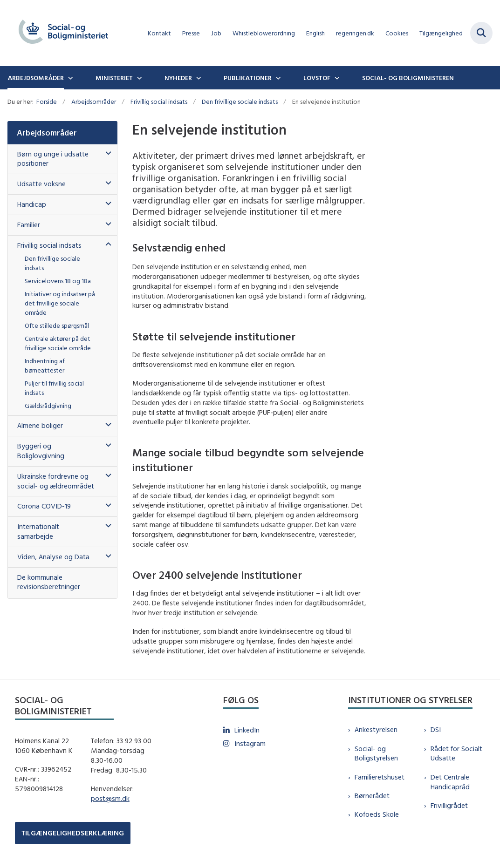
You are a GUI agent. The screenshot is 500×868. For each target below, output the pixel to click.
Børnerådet (372, 796)
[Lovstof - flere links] (336, 78)
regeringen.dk (355, 33)
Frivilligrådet (449, 805)
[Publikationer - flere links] (277, 78)
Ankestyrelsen (376, 729)
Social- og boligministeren (408, 78)
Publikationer (248, 78)
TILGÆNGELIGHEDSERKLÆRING (73, 833)
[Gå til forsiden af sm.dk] (60, 33)
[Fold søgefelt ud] (481, 33)
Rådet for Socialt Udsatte (456, 753)
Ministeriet (114, 78)
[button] (106, 153)
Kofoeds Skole (377, 814)
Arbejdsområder (36, 78)
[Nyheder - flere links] (198, 78)
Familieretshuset (380, 777)
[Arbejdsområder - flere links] (69, 78)
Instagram (250, 743)
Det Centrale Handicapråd (450, 782)
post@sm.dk (110, 798)
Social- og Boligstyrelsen (376, 753)
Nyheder (178, 78)
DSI (436, 729)
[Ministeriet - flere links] (138, 78)
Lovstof (317, 78)
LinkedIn (247, 730)
